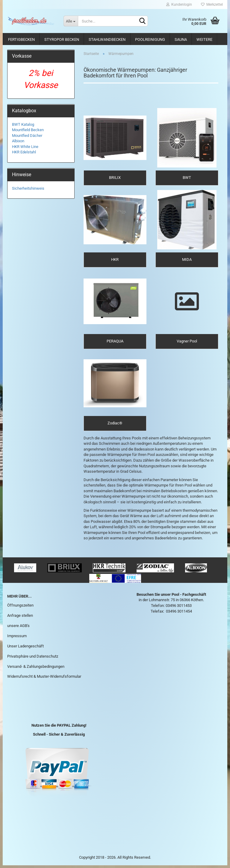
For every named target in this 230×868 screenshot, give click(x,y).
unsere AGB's (18, 628)
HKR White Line (25, 147)
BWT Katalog (23, 124)
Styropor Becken (62, 39)
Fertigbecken (21, 39)
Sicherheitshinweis (28, 188)
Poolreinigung (150, 39)
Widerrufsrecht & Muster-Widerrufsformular (44, 679)
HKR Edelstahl (24, 152)
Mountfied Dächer (27, 136)
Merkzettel (212, 5)
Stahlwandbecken (107, 39)
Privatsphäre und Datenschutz (33, 659)
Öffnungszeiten (20, 608)
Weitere (204, 39)
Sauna (181, 39)
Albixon (18, 141)
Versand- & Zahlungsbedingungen (36, 669)
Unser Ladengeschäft (25, 649)
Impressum (17, 639)
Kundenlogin (179, 5)
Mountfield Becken (28, 130)
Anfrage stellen (20, 618)
